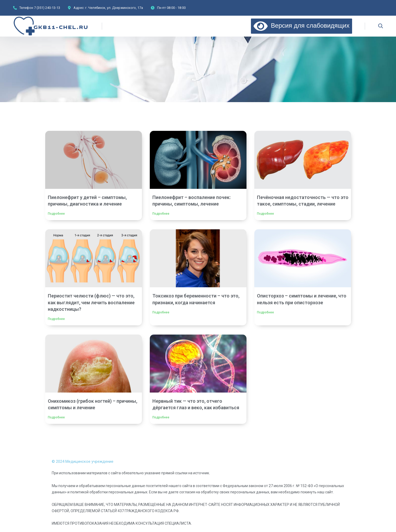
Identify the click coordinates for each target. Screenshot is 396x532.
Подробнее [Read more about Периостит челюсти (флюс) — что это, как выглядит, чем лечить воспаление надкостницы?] (56, 319)
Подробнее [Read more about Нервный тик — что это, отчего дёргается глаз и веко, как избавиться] (161, 417)
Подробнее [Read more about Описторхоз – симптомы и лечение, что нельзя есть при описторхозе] (265, 312)
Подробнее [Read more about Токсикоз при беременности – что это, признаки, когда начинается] (161, 312)
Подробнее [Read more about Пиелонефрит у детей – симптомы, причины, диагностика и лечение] (56, 214)
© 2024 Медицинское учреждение (83, 461)
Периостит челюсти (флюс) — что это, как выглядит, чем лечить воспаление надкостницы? (91, 302)
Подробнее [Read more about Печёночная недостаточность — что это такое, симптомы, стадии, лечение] (265, 214)
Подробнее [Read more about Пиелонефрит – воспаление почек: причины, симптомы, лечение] (161, 214)
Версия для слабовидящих (302, 25)
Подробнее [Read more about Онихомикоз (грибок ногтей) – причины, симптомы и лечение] (56, 417)
